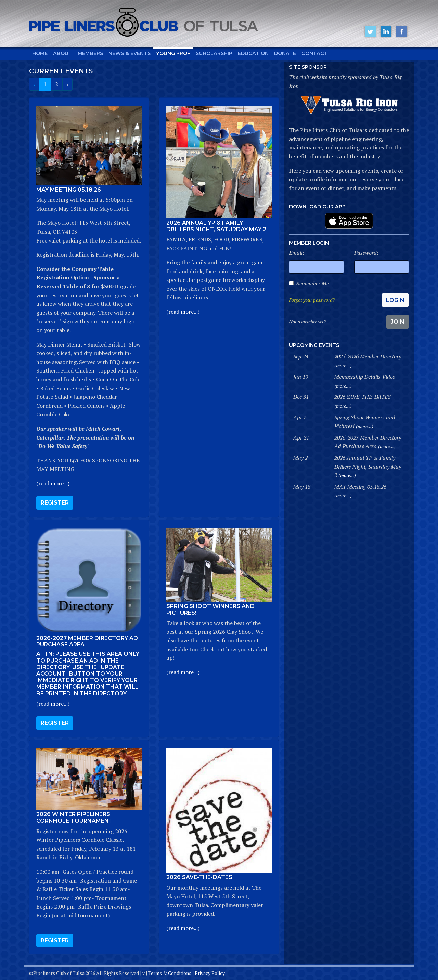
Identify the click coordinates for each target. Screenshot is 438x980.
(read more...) (53, 483)
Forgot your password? (312, 300)
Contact (315, 53)
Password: (366, 253)
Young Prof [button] (173, 53)
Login (395, 300)
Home (40, 53)
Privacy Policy (210, 973)
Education (253, 53)
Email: (297, 253)
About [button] (63, 53)
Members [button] (90, 53)
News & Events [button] (130, 53)
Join (398, 322)
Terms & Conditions (170, 973)
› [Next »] (67, 84)
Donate (285, 53)
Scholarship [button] (214, 53)
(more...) (343, 365)
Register (55, 503)
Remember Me (312, 283)
